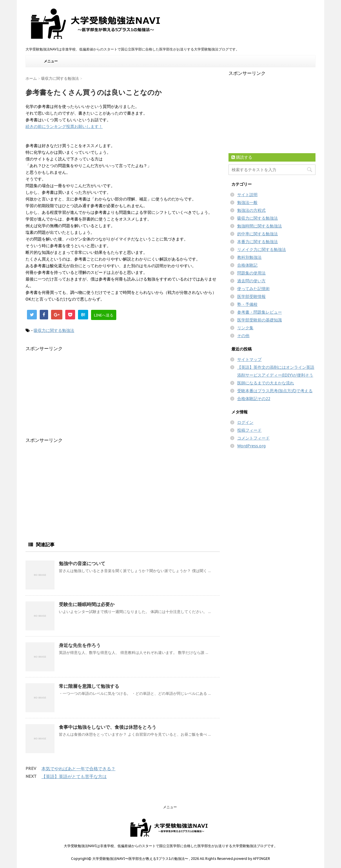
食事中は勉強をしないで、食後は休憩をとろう (108, 727)
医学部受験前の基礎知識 (260, 320)
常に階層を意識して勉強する (89, 686)
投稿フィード (249, 430)
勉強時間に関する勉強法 (260, 226)
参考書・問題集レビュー (260, 312)
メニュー (51, 61)
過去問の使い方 (251, 281)
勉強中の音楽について (82, 563)
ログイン (245, 422)
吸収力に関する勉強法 (54, 330)
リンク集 (245, 328)
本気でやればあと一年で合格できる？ (78, 769)
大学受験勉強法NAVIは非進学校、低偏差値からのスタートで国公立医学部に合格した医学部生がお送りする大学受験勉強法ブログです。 (171, 846)
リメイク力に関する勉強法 (262, 249)
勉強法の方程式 (251, 210)
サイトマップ (249, 359)
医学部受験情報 (251, 296)
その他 (243, 336)
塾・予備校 (247, 304)
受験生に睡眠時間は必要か (87, 604)
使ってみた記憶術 (253, 289)
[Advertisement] (74, 393)
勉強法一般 (247, 202)
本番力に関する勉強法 (257, 242)
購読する (242, 157)
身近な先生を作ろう (80, 645)
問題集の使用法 (251, 273)
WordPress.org (251, 446)
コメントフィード (253, 438)
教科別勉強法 (249, 257)
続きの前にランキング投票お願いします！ (64, 126)
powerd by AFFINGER (252, 859)
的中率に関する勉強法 (257, 234)
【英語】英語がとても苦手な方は (74, 776)
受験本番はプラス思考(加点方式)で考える (275, 391)
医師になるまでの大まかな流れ (266, 383)
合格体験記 (247, 265)
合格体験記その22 (254, 399)
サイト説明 (247, 195)
